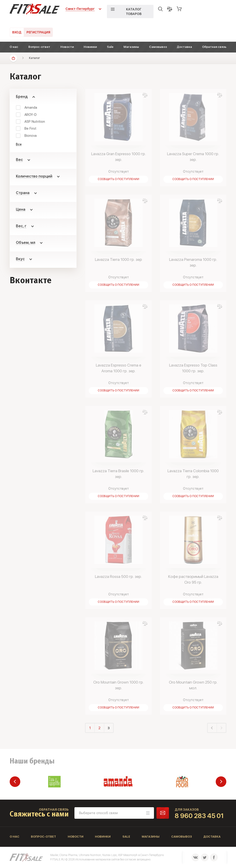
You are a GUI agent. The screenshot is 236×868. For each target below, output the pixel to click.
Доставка (184, 47)
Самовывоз (158, 47)
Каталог (35, 58)
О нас (14, 47)
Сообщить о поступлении (118, 179)
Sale (110, 47)
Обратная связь (214, 47)
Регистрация (38, 32)
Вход (17, 32)
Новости (67, 47)
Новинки (90, 47)
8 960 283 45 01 (199, 816)
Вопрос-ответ (39, 47)
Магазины (131, 47)
